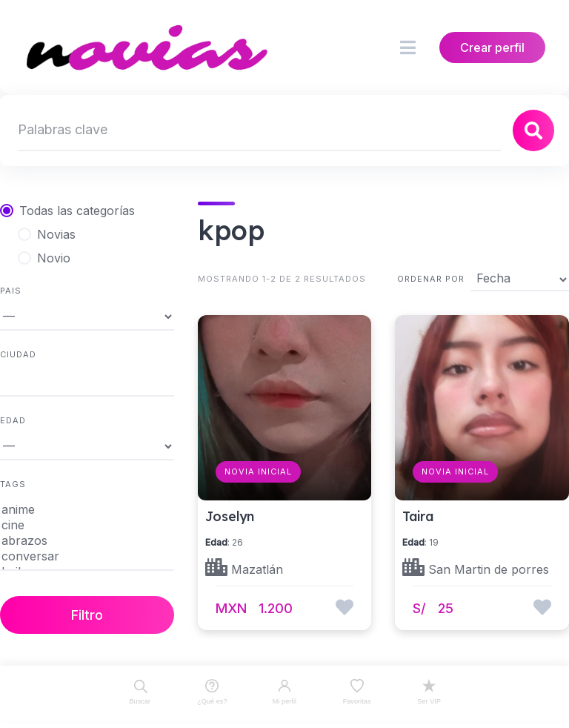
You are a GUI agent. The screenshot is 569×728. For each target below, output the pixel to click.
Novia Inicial (258, 471)
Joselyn (230, 516)
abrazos (87, 541)
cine (87, 525)
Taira (418, 516)
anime (87, 510)
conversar (87, 556)
